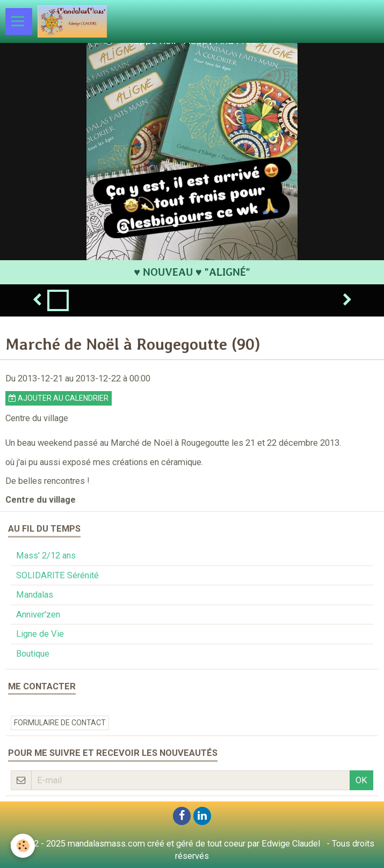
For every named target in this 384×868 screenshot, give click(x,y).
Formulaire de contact (60, 723)
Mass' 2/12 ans (46, 556)
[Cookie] (23, 846)
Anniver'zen (38, 615)
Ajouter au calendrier (59, 398)
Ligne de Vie (40, 634)
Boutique (33, 654)
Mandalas (35, 595)
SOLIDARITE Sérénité (57, 575)
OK (361, 780)
